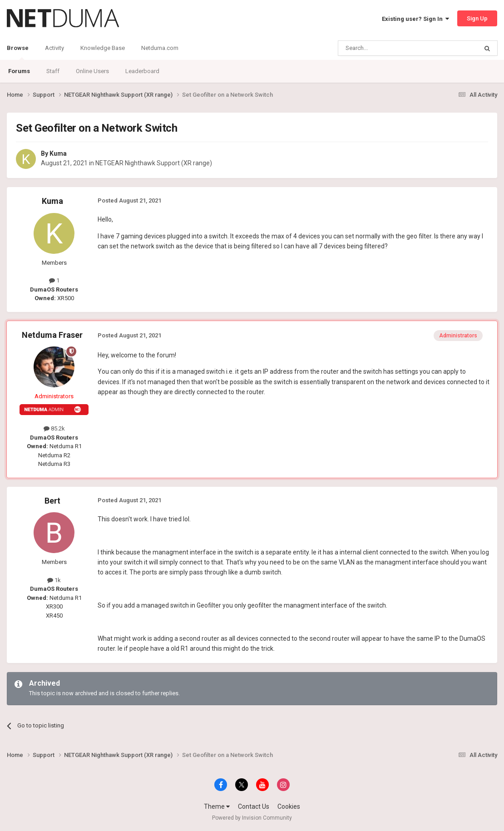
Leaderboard (142, 71)
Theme (217, 806)
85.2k (54, 428)
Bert (52, 501)
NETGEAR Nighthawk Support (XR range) (154, 163)
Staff (53, 71)
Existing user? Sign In (415, 19)
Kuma (58, 153)
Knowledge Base (103, 48)
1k (54, 580)
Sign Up (477, 18)
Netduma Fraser (52, 335)
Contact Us (254, 806)
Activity (54, 48)
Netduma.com (160, 48)
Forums (19, 71)
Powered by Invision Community (252, 818)
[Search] (386, 48)
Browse (18, 52)
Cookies (289, 806)
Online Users (92, 71)
